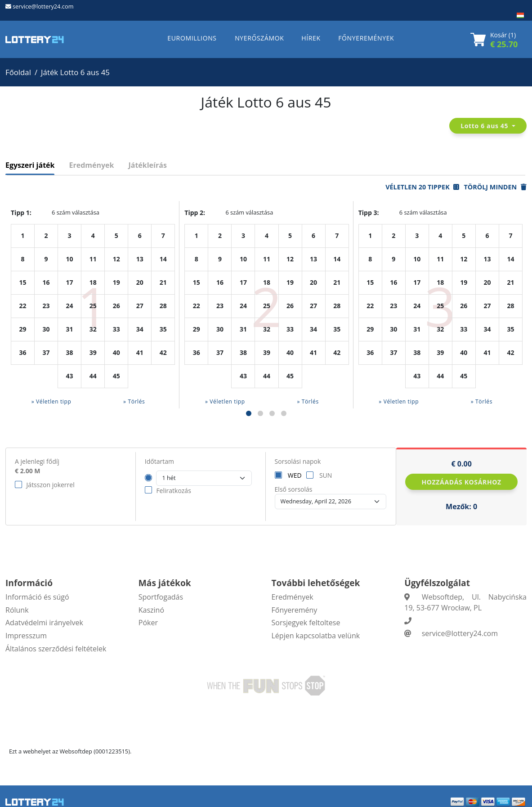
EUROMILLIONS (192, 38)
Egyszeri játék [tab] (30, 165)
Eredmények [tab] (91, 165)
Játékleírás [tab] (147, 165)
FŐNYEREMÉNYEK (366, 38)
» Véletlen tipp (51, 401)
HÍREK (311, 38)
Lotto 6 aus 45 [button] (485, 126)
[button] (249, 413)
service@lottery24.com (43, 6)
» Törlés (134, 401)
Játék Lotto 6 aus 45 (75, 72)
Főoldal (18, 72)
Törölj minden (495, 187)
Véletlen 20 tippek (422, 187)
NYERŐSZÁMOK (259, 38)
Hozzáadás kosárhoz (461, 482)
